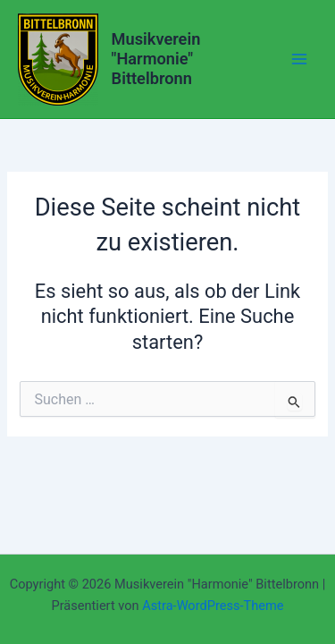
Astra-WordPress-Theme (213, 606)
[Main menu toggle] (299, 59)
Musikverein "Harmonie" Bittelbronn (156, 59)
